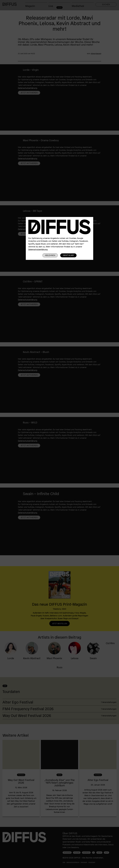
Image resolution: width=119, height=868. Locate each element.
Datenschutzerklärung (38, 249)
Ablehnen (50, 255)
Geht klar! (68, 255)
